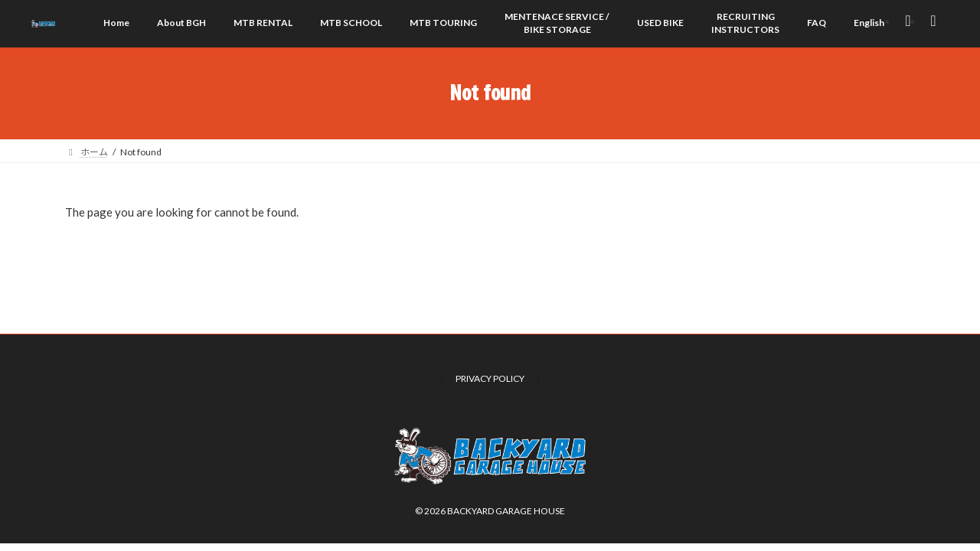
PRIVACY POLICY (490, 378)
